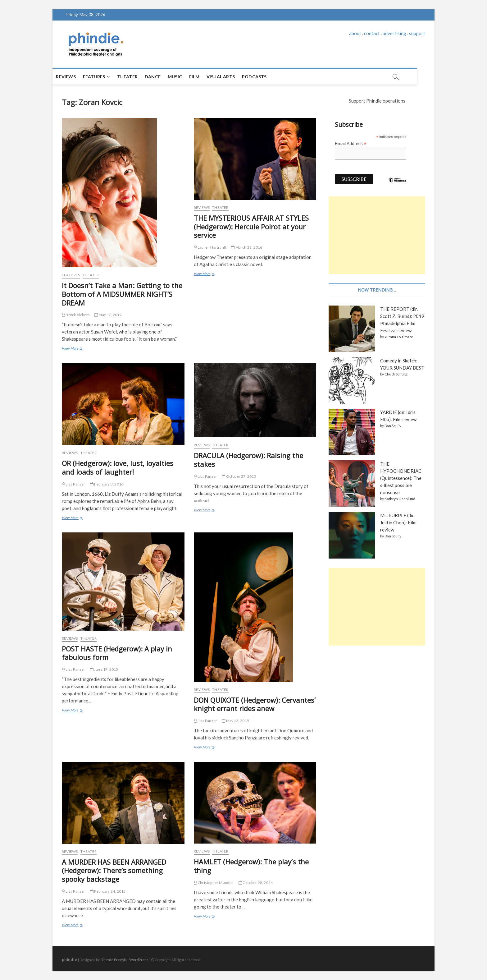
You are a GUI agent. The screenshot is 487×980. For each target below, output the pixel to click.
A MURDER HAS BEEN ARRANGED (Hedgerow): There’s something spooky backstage (114, 871)
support (417, 33)
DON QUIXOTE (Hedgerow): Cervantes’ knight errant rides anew (255, 704)
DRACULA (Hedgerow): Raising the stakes (248, 460)
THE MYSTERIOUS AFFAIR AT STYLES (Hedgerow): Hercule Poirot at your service (251, 227)
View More (72, 349)
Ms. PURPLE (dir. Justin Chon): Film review (398, 522)
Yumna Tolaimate (399, 337)
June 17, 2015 (104, 669)
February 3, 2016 (107, 484)
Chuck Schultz (396, 374)
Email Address (351, 144)
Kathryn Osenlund (400, 499)
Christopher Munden (214, 883)
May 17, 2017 (108, 315)
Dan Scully (393, 426)
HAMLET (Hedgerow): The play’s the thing (251, 866)
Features (103, 77)
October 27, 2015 (239, 476)
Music (184, 77)
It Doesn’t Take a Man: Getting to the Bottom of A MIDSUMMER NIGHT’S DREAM (122, 294)
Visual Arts (229, 77)
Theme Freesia (114, 960)
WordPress (139, 960)
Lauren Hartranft (210, 247)
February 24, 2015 (108, 891)
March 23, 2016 (247, 247)
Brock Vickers (76, 315)
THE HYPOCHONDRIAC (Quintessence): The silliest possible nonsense (401, 478)
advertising (394, 33)
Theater (136, 77)
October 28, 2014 (256, 883)
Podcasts (263, 77)
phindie (69, 959)
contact (372, 33)
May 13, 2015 (235, 721)
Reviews (75, 77)
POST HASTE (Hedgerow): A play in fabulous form (117, 653)
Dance (162, 77)
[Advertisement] (377, 235)
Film (203, 77)
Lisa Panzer (74, 484)
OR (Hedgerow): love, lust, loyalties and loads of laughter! (118, 467)
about (355, 33)
